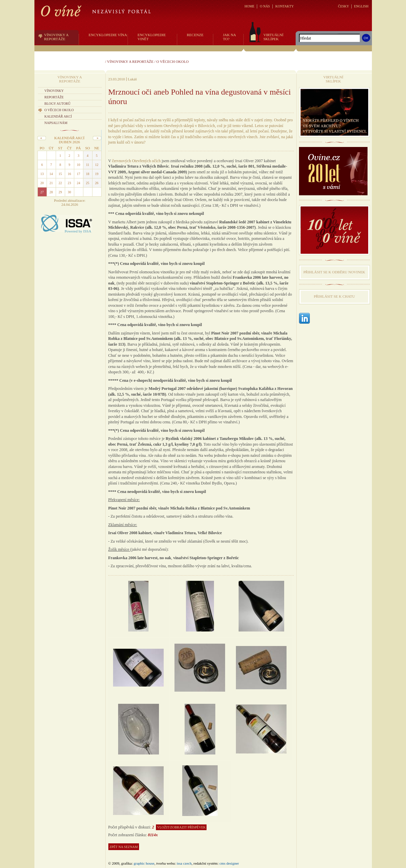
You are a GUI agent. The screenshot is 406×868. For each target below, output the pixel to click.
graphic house (144, 863)
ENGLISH (361, 6)
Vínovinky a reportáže (130, 61)
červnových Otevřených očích (136, 161)
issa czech (184, 863)
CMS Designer (229, 863)
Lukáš (132, 79)
